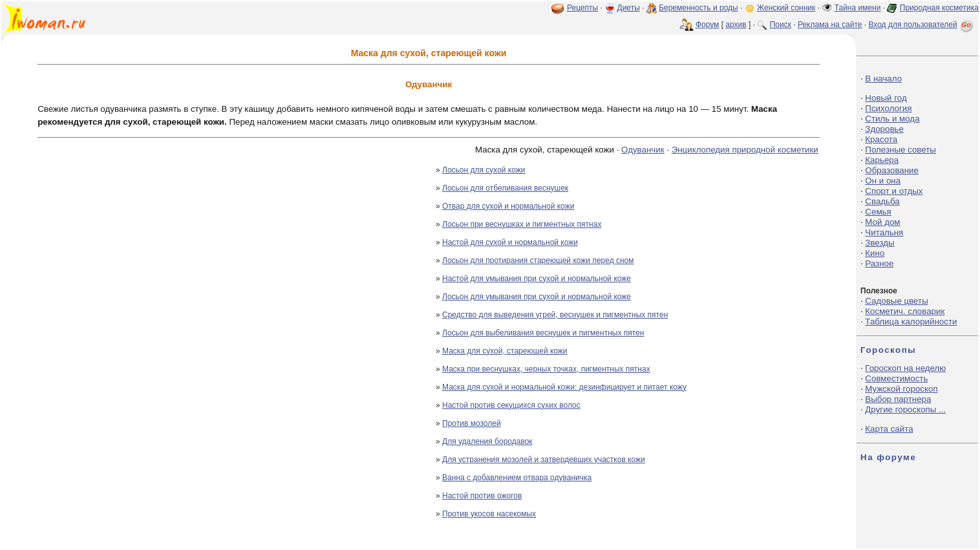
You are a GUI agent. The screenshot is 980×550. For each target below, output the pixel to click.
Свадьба (882, 201)
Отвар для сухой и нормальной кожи (508, 206)
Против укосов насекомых (489, 514)
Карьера (882, 160)
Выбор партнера (898, 399)
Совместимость (896, 378)
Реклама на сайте (830, 25)
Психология (888, 108)
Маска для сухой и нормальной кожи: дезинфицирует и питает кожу (564, 387)
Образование (892, 170)
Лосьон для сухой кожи (484, 170)
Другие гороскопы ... (905, 409)
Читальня (884, 232)
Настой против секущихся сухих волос (511, 405)
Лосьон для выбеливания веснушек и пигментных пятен (543, 333)
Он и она (883, 181)
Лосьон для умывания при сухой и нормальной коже (537, 297)
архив (736, 25)
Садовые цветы (896, 301)
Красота (881, 139)
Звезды (879, 243)
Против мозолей (472, 423)
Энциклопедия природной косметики (745, 150)
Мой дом (882, 222)
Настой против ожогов (482, 496)
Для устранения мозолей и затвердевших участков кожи (544, 460)
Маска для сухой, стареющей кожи (505, 351)
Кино (875, 253)
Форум (707, 25)
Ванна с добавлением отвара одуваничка (517, 478)
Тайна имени (858, 8)
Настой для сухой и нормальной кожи (510, 242)
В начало (883, 79)
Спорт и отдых (894, 191)
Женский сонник (786, 8)
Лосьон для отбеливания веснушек (505, 188)
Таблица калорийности (911, 322)
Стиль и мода (892, 119)
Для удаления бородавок (487, 441)
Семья (878, 212)
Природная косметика (939, 8)
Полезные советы (900, 150)
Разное (879, 263)
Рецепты (582, 8)
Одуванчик (643, 150)
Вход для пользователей (922, 25)
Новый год (886, 98)
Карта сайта (889, 429)
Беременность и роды (698, 8)
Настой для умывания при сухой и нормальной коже (537, 279)
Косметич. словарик (905, 311)
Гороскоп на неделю (905, 368)
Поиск (781, 25)
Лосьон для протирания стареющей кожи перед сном (538, 260)
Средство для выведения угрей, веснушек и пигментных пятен (555, 315)
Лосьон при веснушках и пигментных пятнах (522, 224)
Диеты (629, 8)
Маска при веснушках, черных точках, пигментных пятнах (546, 369)
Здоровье (884, 129)
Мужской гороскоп (901, 389)
